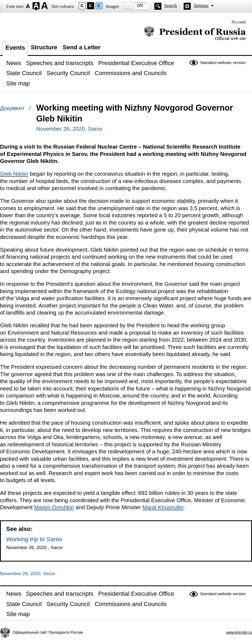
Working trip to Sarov (34, 539)
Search (171, 6)
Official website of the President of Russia (195, 33)
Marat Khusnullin (163, 507)
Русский (239, 22)
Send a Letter (82, 47)
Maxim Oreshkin (54, 507)
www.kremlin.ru (239, 632)
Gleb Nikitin (14, 174)
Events (15, 48)
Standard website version (223, 63)
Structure (44, 47)
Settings (201, 6)
